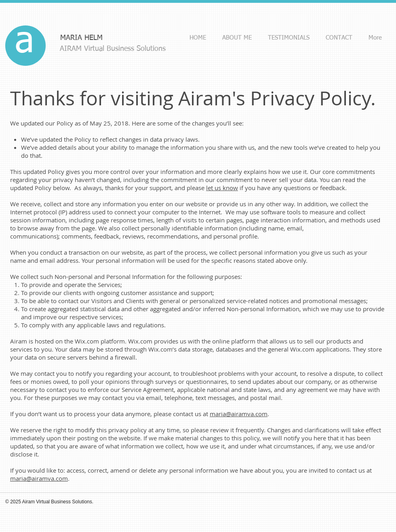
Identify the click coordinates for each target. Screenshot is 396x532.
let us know (222, 188)
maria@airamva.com (239, 414)
